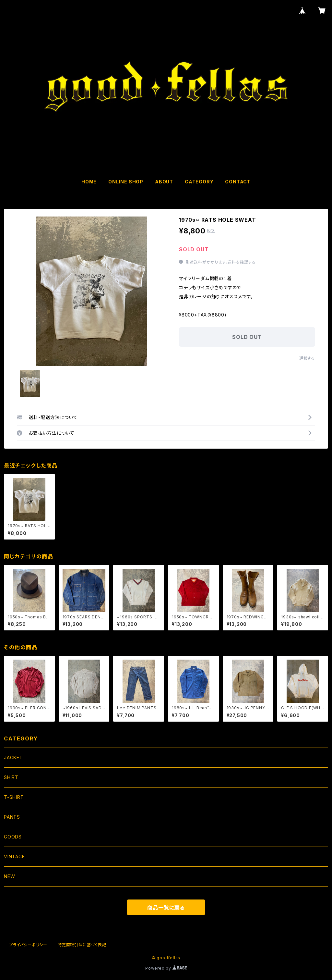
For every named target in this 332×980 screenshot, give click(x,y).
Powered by (166, 968)
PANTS (12, 817)
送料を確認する (242, 262)
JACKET (13, 757)
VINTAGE (14, 856)
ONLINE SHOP (126, 182)
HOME (89, 182)
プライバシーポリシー (28, 945)
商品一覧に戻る (166, 908)
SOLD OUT (247, 337)
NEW (9, 876)
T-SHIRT (14, 797)
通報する (307, 358)
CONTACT (238, 182)
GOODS (13, 837)
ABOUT (164, 182)
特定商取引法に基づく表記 (82, 945)
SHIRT (11, 777)
